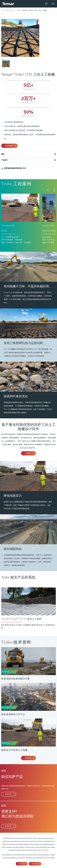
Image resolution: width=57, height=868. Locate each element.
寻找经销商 (9, 146)
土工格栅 (17, 10)
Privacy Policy (44, 850)
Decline (35, 864)
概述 (28, 154)
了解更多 (28, 453)
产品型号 (28, 160)
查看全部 (28, 758)
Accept (21, 864)
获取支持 (8, 794)
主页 (3, 10)
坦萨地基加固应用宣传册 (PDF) (14, 168)
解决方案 (9, 10)
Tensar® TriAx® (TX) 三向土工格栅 (34, 10)
